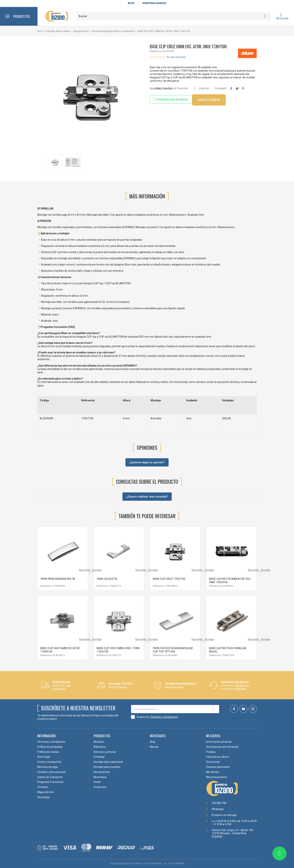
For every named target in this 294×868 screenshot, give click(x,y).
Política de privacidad (50, 747)
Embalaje (99, 757)
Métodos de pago (48, 767)
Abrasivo (99, 742)
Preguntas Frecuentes (50, 782)
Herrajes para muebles (107, 767)
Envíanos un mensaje (224, 815)
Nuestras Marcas (154, 3)
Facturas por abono (217, 757)
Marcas (154, 747)
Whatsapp (240, 689)
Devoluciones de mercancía (222, 747)
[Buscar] (173, 16)
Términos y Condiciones (164, 717)
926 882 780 (241, 685)
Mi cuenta (213, 736)
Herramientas (102, 772)
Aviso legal (44, 757)
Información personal (219, 742)
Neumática (100, 777)
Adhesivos (100, 747)
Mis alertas (213, 772)
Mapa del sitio (45, 792)
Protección (100, 787)
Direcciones (213, 762)
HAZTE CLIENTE (209, 100)
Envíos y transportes (49, 762)
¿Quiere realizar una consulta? (147, 497)
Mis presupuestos (217, 777)
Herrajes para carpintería (108, 762)
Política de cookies (48, 752)
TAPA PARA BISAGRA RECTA (58, 579)
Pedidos (211, 752)
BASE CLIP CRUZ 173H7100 (169, 579)
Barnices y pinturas (105, 752)
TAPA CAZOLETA (107, 579)
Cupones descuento (218, 767)
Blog (131, 3)
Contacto (43, 787)
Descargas (44, 797)
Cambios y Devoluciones (52, 772)
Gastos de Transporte (50, 777)
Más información (62, 687)
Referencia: (156, 51)
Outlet (97, 782)
